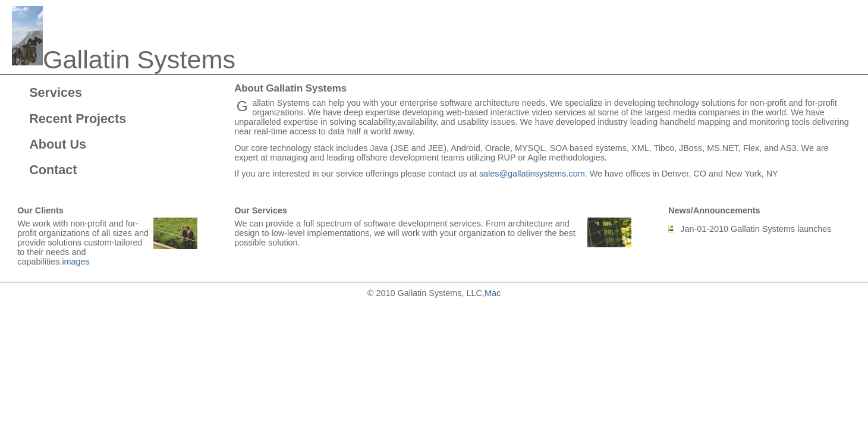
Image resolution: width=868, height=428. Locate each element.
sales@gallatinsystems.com (532, 174)
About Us (58, 144)
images (76, 262)
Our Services (261, 210)
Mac (493, 293)
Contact (53, 170)
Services (56, 92)
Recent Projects (78, 119)
